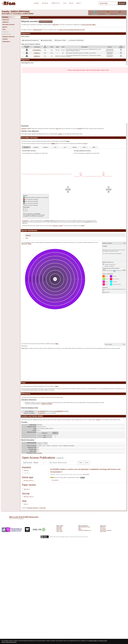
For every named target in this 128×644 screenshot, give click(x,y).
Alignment (5, 22)
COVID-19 (103, 527)
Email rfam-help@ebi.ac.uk (85, 530)
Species (5, 27)
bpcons (46, 147)
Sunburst (28, 235)
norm (84, 147)
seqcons (36, 147)
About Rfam (59, 527)
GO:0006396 (41, 411)
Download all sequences (30, 40)
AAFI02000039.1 (37, 50)
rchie (94, 147)
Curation (5, 39)
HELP (79, 3)
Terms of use (59, 532)
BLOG (71, 3)
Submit (60, 134)
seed (57, 128)
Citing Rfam (59, 528)
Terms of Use (103, 641)
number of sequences (109, 264)
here (85, 143)
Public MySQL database (106, 530)
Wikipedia (55, 25)
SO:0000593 (41, 413)
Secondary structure (8, 24)
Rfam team (59, 529)
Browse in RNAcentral (76, 40)
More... (94, 25)
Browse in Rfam (60, 40)
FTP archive (103, 528)
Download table (46, 40)
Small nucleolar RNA (87, 25)
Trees (4, 29)
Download (24, 128)
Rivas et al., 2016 (57, 226)
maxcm (74, 147)
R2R (82, 226)
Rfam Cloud (103, 532)
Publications (6, 42)
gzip (28, 128)
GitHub (80, 529)
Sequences (6, 20)
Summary (5, 17)
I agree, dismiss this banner (9, 642)
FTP (65, 3)
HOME (36, 3)
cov (55, 147)
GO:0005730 (58, 411)
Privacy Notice (93, 641)
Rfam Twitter (59, 530)
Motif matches (7, 34)
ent (65, 147)
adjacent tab (25, 244)
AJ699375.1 (37, 53)
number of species (108, 266)
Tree (27, 238)
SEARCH (45, 3)
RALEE (79, 128)
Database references (8, 37)
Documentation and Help (84, 527)
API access (103, 529)
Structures (6, 32)
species (108, 14)
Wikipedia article (37, 30)
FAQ (79, 528)
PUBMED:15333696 (46, 404)
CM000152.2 (37, 56)
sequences (95, 14)
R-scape (26, 147)
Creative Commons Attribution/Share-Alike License (71, 30)
